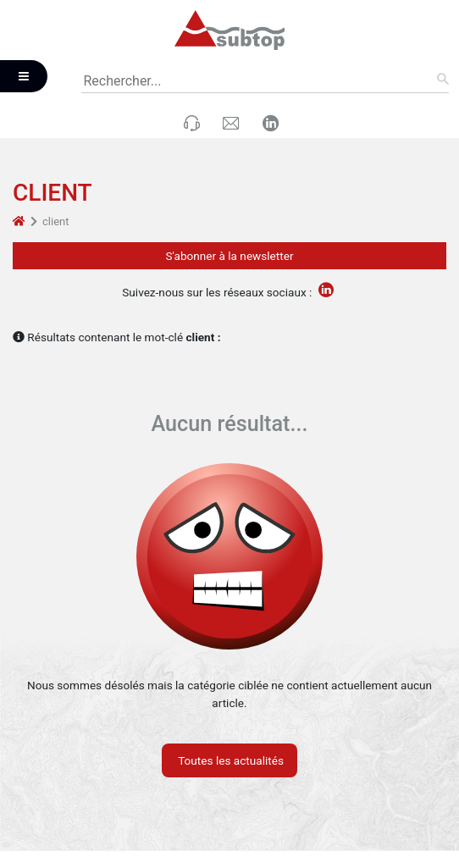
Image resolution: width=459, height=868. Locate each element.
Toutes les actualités (229, 760)
